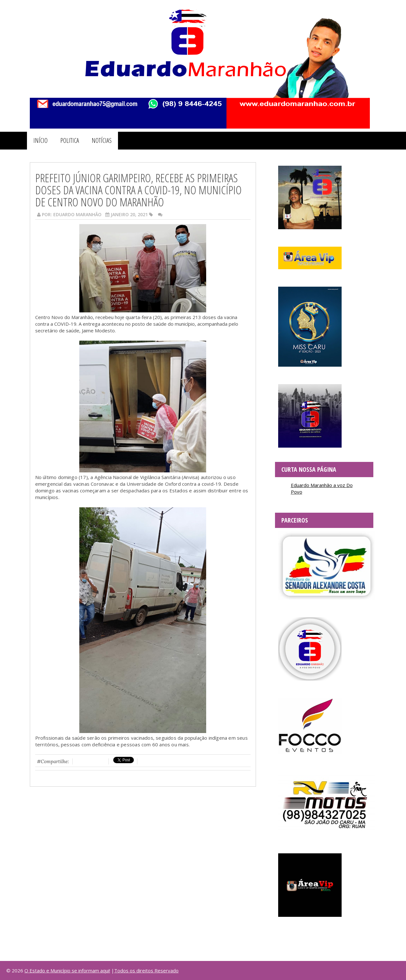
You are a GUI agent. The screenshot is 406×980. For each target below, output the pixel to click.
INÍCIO (40, 140)
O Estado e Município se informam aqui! (67, 970)
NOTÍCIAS (102, 140)
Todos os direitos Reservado (146, 970)
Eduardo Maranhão (77, 214)
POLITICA (70, 140)
